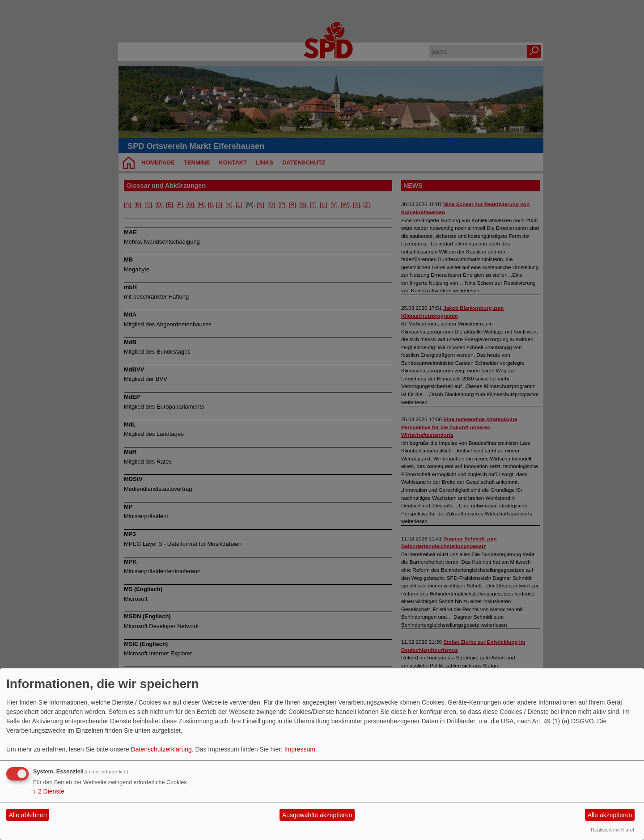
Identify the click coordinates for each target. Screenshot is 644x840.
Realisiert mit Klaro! (612, 830)
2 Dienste (49, 791)
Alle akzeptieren (610, 815)
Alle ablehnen (28, 815)
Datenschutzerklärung (161, 749)
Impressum (300, 749)
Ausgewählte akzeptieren (317, 815)
